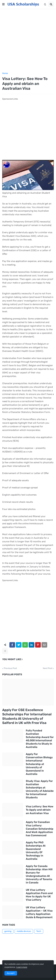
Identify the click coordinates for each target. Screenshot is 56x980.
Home (5, 73)
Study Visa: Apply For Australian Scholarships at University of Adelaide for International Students (40, 789)
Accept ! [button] (11, 973)
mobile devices (24, 931)
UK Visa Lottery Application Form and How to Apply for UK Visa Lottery (39, 895)
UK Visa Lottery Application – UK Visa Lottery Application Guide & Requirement (39, 912)
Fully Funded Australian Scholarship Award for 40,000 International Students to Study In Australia (40, 739)
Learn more (22, 967)
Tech (39, 931)
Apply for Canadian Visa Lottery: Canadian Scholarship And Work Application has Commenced (40, 829)
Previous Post (10, 668)
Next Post (48, 668)
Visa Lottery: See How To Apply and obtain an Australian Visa (40, 810)
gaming (8, 931)
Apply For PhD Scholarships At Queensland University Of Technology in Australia (36, 851)
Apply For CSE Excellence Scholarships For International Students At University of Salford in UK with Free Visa (27, 716)
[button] (3, 4)
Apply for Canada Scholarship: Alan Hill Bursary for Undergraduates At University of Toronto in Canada (39, 874)
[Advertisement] (28, 41)
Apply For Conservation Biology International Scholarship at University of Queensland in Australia (39, 764)
